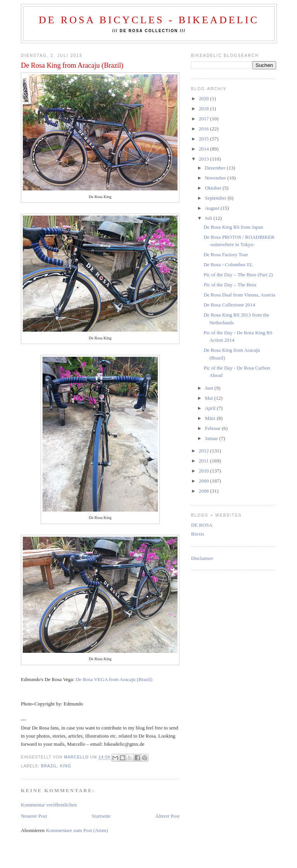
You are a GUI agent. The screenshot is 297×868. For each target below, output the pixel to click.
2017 (204, 119)
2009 (204, 481)
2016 (204, 129)
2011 (204, 461)
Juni (210, 388)
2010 (204, 471)
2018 (204, 109)
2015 (204, 139)
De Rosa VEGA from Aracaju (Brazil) (114, 679)
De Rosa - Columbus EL (228, 265)
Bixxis (198, 534)
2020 (204, 98)
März (211, 418)
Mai (210, 398)
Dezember (216, 168)
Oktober (214, 188)
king (66, 766)
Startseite (101, 816)
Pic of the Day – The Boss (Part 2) (238, 275)
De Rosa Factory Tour (226, 254)
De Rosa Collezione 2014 (229, 305)
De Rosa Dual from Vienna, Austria (239, 295)
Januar (212, 438)
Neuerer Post (34, 816)
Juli (209, 218)
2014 (204, 149)
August (213, 208)
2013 (204, 159)
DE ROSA (202, 525)
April (211, 408)
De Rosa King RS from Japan (233, 227)
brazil (49, 766)
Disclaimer (202, 558)
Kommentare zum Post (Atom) (77, 830)
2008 (204, 491)
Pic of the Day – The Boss (230, 285)
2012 (204, 451)
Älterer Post (167, 816)
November (216, 178)
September (216, 198)
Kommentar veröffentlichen (49, 805)
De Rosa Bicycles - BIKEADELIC (149, 20)
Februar (213, 428)
